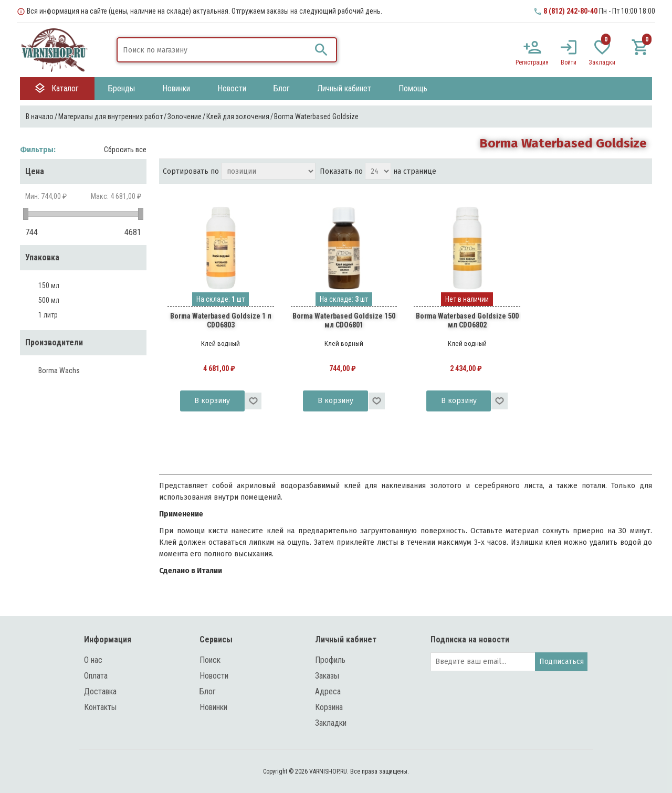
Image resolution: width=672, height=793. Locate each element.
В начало (40, 117)
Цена (35, 171)
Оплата (96, 676)
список (640, 172)
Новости (214, 676)
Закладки (331, 723)
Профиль (330, 660)
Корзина (329, 707)
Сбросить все (125, 150)
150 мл (49, 286)
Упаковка (42, 257)
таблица (622, 172)
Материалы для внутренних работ (111, 117)
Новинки (213, 707)
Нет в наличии (467, 299)
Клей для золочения (238, 117)
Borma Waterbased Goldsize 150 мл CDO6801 (344, 320)
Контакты (100, 707)
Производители (54, 342)
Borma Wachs (59, 371)
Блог (208, 691)
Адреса (328, 691)
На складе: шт (220, 299)
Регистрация (532, 62)
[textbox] (214, 50)
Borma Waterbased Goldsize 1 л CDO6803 (221, 320)
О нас (93, 660)
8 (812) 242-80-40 (570, 11)
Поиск (210, 660)
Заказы (327, 676)
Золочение (185, 117)
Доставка (100, 691)
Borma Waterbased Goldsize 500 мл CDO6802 (467, 320)
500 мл (49, 300)
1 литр (48, 315)
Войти (569, 62)
